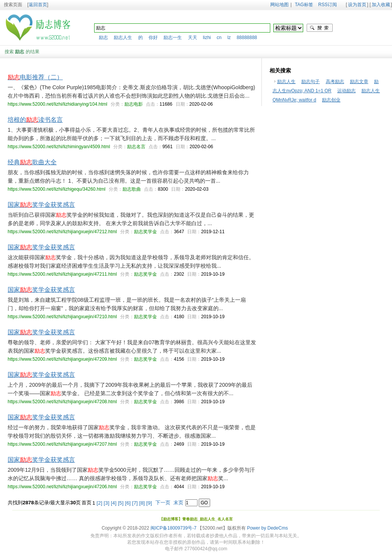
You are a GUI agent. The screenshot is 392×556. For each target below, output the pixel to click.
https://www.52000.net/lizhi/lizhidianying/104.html (57, 104)
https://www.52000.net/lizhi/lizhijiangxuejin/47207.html (62, 444)
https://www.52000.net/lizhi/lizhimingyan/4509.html (59, 147)
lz (229, 38)
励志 (103, 38)
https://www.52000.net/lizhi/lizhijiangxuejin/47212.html (62, 232)
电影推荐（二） (35, 77)
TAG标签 (304, 5)
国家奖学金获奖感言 (41, 205)
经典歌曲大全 (32, 162)
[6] (128, 503)
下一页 (163, 503)
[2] (99, 503)
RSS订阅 (327, 5)
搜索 (320, 28)
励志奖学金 (145, 232)
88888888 (247, 38)
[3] (107, 503)
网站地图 (279, 5)
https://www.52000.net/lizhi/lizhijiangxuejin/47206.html (62, 487)
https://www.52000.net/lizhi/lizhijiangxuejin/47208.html (62, 402)
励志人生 (123, 38)
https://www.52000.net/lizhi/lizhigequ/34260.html (57, 189)
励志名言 (136, 147)
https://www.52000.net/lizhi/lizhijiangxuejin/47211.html (62, 274)
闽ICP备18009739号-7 (173, 528)
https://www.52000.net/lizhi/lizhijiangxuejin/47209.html (62, 359)
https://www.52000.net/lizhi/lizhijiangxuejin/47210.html (62, 317)
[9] (149, 503)
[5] (121, 503)
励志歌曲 (132, 189)
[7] (135, 503)
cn (219, 38)
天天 (193, 38)
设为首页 (357, 5)
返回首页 (38, 5)
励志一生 (173, 38)
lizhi (207, 38)
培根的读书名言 (35, 120)
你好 (153, 38)
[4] (114, 503)
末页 (178, 503)
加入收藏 (381, 5)
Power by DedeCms (267, 528)
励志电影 (134, 104)
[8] (142, 503)
